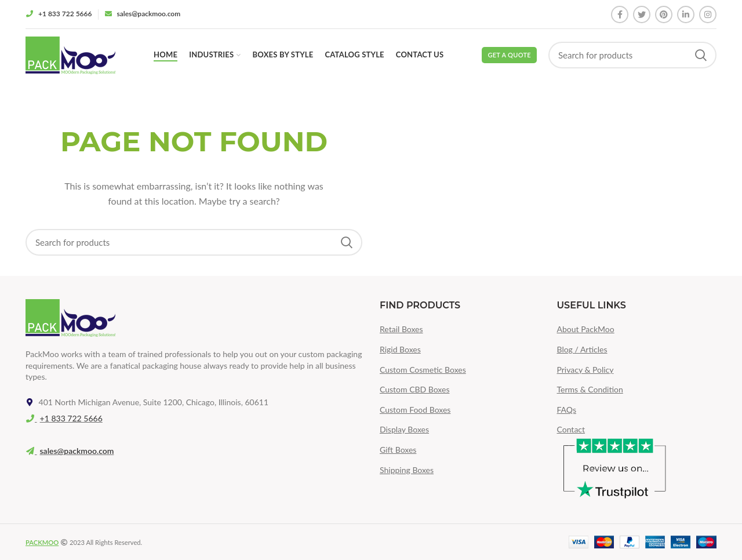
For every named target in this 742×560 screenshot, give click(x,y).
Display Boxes (404, 429)
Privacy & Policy (585, 370)
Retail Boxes (401, 329)
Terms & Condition (590, 389)
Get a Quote (509, 55)
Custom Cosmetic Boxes (423, 370)
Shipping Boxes (407, 470)
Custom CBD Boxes (414, 389)
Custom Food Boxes (415, 410)
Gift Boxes (398, 450)
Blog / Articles (582, 349)
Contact (571, 429)
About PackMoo (586, 329)
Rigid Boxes (400, 349)
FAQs (567, 410)
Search (701, 55)
